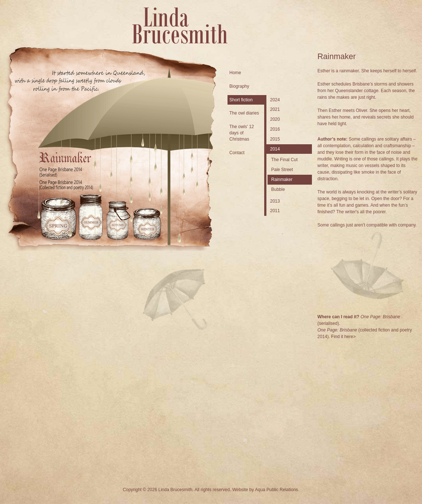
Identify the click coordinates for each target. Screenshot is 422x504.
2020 (275, 119)
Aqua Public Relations (277, 490)
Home (235, 73)
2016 (275, 129)
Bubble (278, 189)
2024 (275, 100)
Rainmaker (282, 180)
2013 (275, 201)
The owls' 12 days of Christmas (242, 133)
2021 (275, 109)
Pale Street (282, 170)
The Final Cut (284, 160)
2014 (275, 149)
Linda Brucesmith (180, 26)
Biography (239, 86)
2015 (275, 139)
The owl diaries (244, 113)
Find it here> (343, 337)
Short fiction (241, 100)
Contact (237, 153)
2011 (275, 211)
